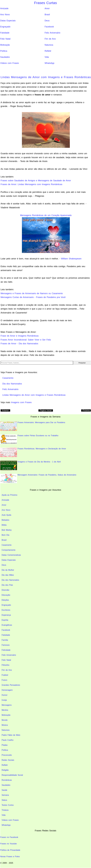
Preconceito (7, 755)
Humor (5, 695)
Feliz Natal (5, 39)
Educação (6, 595)
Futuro (4, 680)
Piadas (5, 745)
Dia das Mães (8, 575)
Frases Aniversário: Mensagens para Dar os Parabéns (33, 426)
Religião (5, 770)
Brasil (47, 15)
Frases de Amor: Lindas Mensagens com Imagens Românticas (31, 184)
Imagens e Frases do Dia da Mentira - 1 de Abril (30, 465)
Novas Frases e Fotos (10, 857)
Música (5, 725)
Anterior (5, 410)
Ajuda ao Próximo (9, 495)
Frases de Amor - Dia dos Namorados (19, 344)
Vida (47, 57)
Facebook (49, 27)
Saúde (4, 790)
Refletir (48, 51)
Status (4, 800)
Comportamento (9, 550)
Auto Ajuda (6, 515)
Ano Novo (5, 15)
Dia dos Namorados (10, 580)
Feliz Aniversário (52, 33)
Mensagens (7, 705)
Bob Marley (7, 530)
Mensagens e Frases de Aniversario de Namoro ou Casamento (32, 293)
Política (4, 51)
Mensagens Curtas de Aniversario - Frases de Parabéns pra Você (33, 297)
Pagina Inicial (46, 410)
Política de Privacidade (10, 850)
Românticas (7, 780)
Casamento (7, 545)
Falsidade (5, 33)
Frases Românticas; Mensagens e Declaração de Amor (33, 452)
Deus (47, 21)
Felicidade (6, 650)
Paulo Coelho (8, 740)
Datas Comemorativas (11, 555)
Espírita (5, 620)
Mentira (5, 710)
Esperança (6, 615)
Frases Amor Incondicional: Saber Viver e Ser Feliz (26, 340)
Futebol (5, 675)
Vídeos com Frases (10, 63)
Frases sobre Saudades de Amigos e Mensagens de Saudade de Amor (36, 181)
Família (5, 640)
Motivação (5, 45)
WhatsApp (49, 63)
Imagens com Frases (21, 402)
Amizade (4, 8)
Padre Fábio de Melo (11, 735)
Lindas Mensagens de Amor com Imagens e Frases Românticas (46, 77)
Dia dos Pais (7, 585)
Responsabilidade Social (12, 775)
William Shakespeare (71, 259)
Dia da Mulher (8, 570)
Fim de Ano (50, 39)
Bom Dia (5, 535)
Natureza (49, 45)
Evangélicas (7, 625)
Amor (47, 8)
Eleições (5, 600)
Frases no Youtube (8, 844)
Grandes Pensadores (11, 685)
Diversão (5, 590)
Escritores (6, 610)
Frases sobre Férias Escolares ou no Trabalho (29, 439)
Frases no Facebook (9, 837)
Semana (5, 795)
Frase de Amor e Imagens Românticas (20, 336)
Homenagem (7, 690)
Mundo (5, 720)
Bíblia (4, 525)
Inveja (4, 700)
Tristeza (5, 810)
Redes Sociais (8, 760)
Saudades (5, 57)
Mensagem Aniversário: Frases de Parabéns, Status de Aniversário (38, 479)
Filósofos (6, 665)
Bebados (5, 520)
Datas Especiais (8, 21)
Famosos (6, 645)
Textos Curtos (8, 805)
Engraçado (5, 27)
